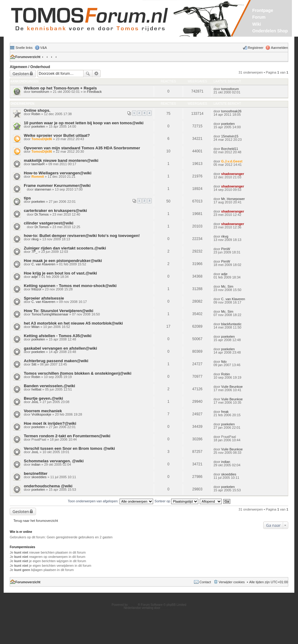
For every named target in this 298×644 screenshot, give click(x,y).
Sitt (34, 364)
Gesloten (21, 74)
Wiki (257, 24)
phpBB (133, 605)
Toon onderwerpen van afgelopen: (110, 501)
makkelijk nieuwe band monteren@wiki (61, 160)
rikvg (35, 239)
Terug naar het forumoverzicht (36, 521)
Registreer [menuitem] (256, 48)
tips (27, 198)
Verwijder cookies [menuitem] (232, 582)
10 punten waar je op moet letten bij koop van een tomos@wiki (84, 123)
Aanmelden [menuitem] (279, 48)
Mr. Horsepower (233, 199)
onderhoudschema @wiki (48, 486)
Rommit (38, 176)
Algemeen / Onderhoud (30, 67)
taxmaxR (38, 164)
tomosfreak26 (231, 111)
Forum (259, 17)
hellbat (36, 389)
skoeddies (39, 477)
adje (35, 277)
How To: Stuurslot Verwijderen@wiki (59, 311)
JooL (35, 402)
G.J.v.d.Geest (232, 161)
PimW (226, 249)
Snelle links (24, 48)
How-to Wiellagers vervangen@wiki (58, 173)
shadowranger (233, 174)
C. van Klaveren (43, 264)
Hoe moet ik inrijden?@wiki (50, 423)
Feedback (94, 92)
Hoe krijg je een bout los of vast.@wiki (60, 273)
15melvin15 (230, 136)
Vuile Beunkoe (232, 387)
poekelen (38, 126)
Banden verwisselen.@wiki (49, 386)
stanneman (43, 189)
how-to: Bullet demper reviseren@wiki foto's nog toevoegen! (82, 236)
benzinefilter (36, 473)
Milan (35, 327)
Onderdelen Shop (270, 31)
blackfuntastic (231, 324)
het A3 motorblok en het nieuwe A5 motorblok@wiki (73, 323)
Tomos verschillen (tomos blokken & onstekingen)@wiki (78, 373)
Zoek (88, 74)
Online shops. (37, 110)
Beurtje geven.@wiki (43, 398)
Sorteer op (176, 501)
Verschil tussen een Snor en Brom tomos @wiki (69, 448)
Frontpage (263, 10)
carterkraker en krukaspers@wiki (55, 211)
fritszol (36, 289)
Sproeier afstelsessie (44, 298)
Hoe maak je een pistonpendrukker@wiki (63, 261)
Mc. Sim (227, 286)
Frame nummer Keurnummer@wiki (57, 186)
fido (224, 362)
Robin (36, 114)
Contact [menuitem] (205, 582)
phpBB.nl (167, 608)
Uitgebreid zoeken (97, 74)
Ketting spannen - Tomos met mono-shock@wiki (70, 286)
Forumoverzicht (28, 57)
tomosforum (40, 92)
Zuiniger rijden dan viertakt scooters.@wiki (65, 248)
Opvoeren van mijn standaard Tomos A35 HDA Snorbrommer (82, 148)
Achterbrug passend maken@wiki (56, 361)
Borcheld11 (230, 149)
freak (225, 412)
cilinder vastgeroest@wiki (48, 223)
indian (36, 464)
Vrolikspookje (41, 414)
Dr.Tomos (41, 214)
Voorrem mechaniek (43, 411)
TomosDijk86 (42, 139)
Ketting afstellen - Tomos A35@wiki (58, 336)
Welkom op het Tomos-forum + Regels (60, 88)
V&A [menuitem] (44, 48)
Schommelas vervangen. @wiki (54, 461)
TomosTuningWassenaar (50, 314)
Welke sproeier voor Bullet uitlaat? (57, 135)
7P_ (34, 252)
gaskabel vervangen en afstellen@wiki (60, 348)
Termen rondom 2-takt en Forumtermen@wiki (67, 436)
